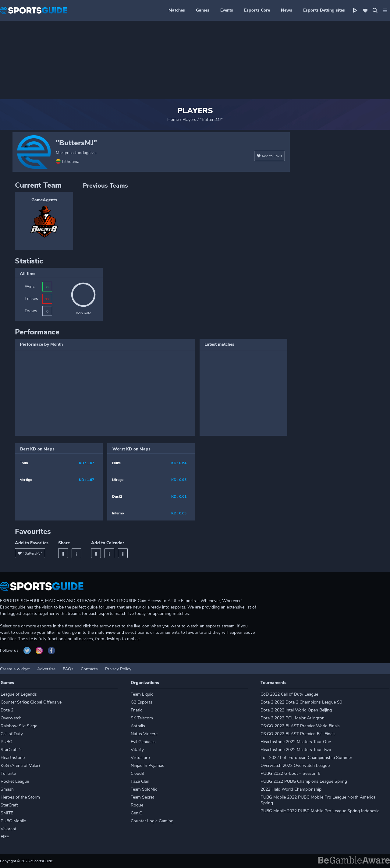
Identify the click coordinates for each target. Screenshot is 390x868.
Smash (7, 789)
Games (203, 10)
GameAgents (44, 200)
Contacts (89, 669)
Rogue (137, 805)
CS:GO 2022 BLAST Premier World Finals (300, 726)
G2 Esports (142, 702)
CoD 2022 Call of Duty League (289, 694)
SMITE (7, 813)
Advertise (46, 669)
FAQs (68, 669)
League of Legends (19, 694)
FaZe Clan (140, 781)
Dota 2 (7, 710)
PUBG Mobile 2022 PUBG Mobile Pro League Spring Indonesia (320, 811)
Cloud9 (137, 773)
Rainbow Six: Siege (19, 726)
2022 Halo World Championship (291, 789)
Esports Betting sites (324, 10)
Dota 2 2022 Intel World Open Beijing (296, 710)
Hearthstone (13, 758)
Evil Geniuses (143, 742)
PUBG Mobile (13, 821)
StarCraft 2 (11, 750)
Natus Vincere (144, 734)
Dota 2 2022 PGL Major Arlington (292, 718)
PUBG (6, 742)
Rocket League (15, 781)
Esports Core (257, 10)
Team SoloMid (144, 789)
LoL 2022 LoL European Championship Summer (306, 758)
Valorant (9, 829)
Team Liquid (142, 694)
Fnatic (136, 710)
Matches (177, 10)
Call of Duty (12, 734)
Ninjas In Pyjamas (147, 766)
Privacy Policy (118, 669)
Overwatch (11, 718)
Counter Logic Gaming (152, 821)
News (287, 10)
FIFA (5, 837)
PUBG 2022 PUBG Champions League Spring (304, 781)
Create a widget (15, 669)
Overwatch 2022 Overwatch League (295, 766)
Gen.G (136, 813)
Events (227, 10)
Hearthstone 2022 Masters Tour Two (296, 750)
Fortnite (8, 773)
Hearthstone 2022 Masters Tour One (296, 742)
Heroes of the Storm (20, 797)
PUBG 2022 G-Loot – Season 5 (290, 773)
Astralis (138, 726)
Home (173, 120)
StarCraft (9, 805)
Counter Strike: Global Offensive (31, 702)
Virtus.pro (140, 758)
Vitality (137, 750)
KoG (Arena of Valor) (20, 766)
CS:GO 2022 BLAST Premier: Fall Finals (298, 734)
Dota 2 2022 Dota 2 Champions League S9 (301, 702)
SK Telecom (142, 718)
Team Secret (142, 797)
